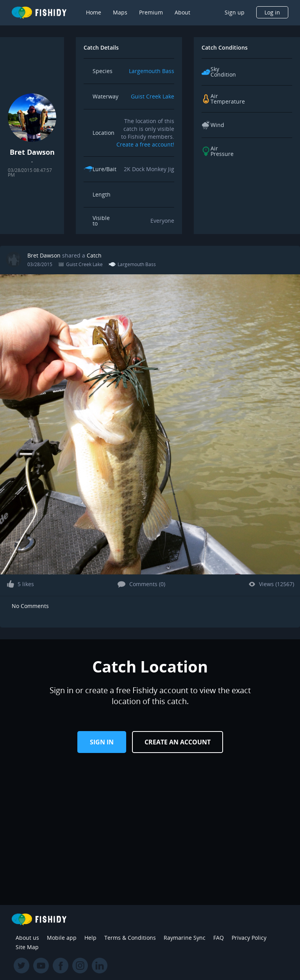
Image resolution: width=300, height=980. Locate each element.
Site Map (27, 947)
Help (90, 938)
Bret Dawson (44, 255)
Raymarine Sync (185, 938)
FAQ (219, 938)
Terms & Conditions (130, 938)
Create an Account (178, 742)
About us (27, 938)
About (182, 12)
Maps (120, 12)
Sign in (102, 742)
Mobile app (62, 938)
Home (94, 12)
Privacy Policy (249, 938)
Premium (151, 12)
